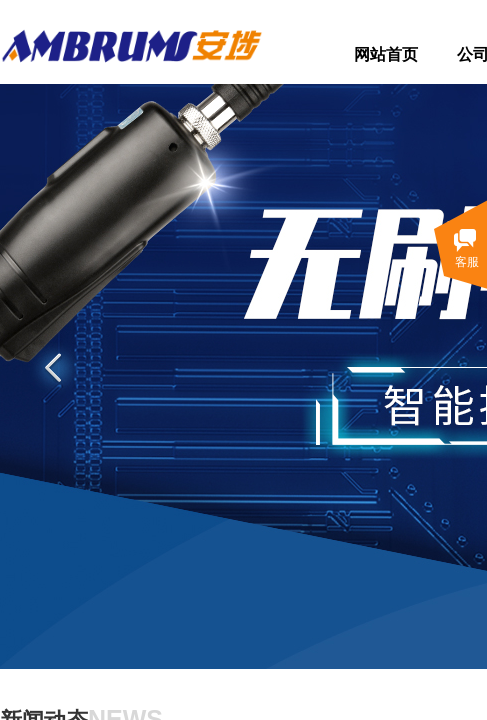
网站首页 (386, 54)
